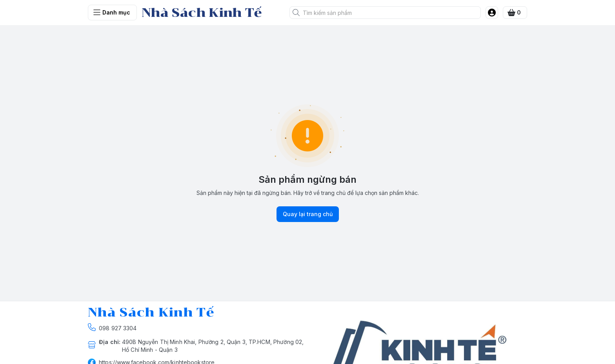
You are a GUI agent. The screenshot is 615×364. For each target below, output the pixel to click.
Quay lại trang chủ (308, 214)
